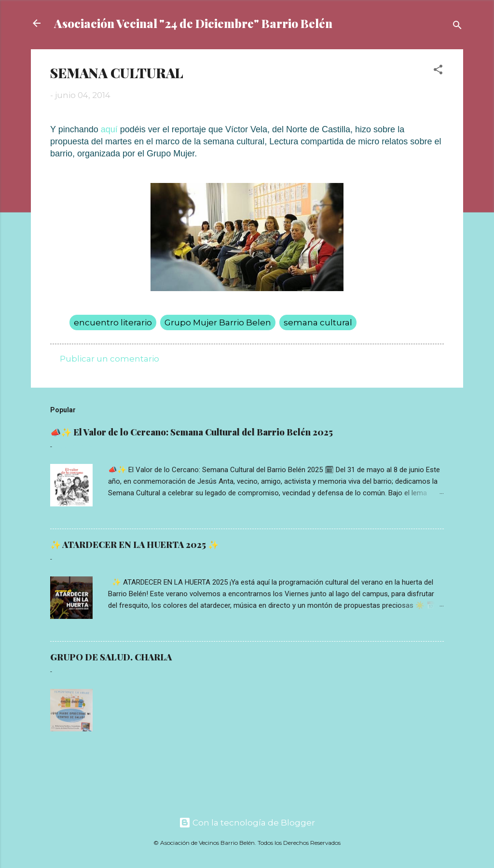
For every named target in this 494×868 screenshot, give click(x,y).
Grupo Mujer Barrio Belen (218, 322)
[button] (438, 71)
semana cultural (318, 322)
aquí (109, 129)
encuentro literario (113, 322)
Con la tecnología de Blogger (247, 823)
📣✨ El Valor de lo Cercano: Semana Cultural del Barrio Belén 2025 (192, 432)
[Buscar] (457, 26)
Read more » (420, 515)
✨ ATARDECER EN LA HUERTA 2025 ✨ (134, 545)
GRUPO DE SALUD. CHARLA (111, 657)
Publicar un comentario (110, 359)
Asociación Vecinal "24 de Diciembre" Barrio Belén (193, 23)
